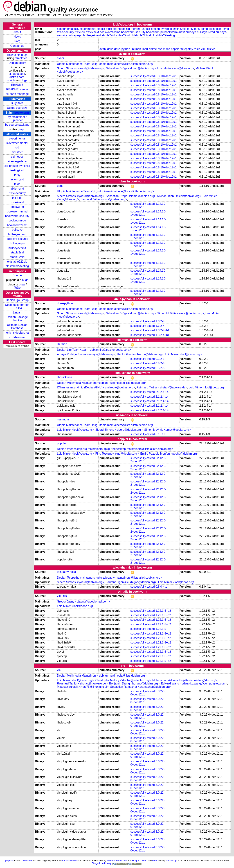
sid (17, 147)
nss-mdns (164, 49)
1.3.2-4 (160, 321)
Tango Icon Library (102, 863)
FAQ (17, 41)
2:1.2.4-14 (162, 392)
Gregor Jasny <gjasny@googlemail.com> (84, 602)
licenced (28, 861)
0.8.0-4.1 (161, 587)
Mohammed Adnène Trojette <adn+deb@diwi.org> (184, 680)
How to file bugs (17, 55)
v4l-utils (206, 49)
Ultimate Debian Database (17, 327)
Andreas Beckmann (117, 861)
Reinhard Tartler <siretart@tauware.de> (162, 387)
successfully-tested (142, 76)
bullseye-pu (17, 243)
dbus (110, 49)
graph (22, 129)
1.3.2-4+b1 (162, 330)
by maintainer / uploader (17, 119)
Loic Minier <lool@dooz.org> (176, 68)
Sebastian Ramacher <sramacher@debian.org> (141, 687)
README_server (17, 89)
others (156, 861)
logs (25, 80)
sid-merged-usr (17, 161)
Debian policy (17, 63)
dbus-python (122, 49)
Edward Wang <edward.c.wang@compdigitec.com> (194, 683)
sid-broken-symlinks (17, 166)
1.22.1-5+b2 (163, 611)
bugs (25, 280)
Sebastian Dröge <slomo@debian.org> (131, 68)
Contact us (17, 46)
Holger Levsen (140, 861)
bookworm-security (17, 216)
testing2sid (17, 170)
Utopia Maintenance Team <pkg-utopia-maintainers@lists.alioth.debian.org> (105, 64)
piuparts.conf (17, 74)
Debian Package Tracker (17, 319)
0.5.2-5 (160, 359)
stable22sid (17, 257)
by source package (17, 125)
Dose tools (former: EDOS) (17, 306)
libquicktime (149, 49)
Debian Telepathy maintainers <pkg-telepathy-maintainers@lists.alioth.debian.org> (110, 578)
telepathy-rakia (191, 49)
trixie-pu (17, 198)
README (17, 85)
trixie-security (17, 193)
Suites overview (17, 108)
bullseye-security (17, 239)
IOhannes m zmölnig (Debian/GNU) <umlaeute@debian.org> (96, 387)
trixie (17, 184)
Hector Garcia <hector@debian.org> (140, 354)
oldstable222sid (17, 262)
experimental (17, 138)
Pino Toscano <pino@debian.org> (117, 454)
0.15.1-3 (161, 434)
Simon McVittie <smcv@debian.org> (104, 199)
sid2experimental (17, 143)
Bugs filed (17, 103)
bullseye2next (17, 248)
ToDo (17, 288)
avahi (103, 49)
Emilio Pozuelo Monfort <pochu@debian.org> (169, 454)
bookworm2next (17, 225)
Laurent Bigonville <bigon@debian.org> (131, 582)
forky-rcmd (17, 179)
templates (21, 58)
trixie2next (17, 202)
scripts (11, 80)
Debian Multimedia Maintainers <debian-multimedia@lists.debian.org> (102, 383)
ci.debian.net (17, 337)
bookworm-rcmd (17, 211)
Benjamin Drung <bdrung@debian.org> (134, 683)
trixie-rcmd (17, 189)
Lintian (17, 312)
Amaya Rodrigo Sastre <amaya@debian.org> (86, 354)
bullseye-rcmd (17, 234)
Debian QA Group (17, 300)
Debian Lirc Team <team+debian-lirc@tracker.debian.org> (94, 350)
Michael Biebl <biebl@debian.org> (179, 196)
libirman (136, 49)
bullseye (17, 230)
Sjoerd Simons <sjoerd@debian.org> (81, 68)
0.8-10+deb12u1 (166, 76)
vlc (213, 49)
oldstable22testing (17, 266)
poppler (176, 49)
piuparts (9, 861)
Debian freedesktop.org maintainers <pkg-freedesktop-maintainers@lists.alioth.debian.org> (115, 449)
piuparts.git (171, 861)
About (17, 32)
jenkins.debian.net (17, 333)
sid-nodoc (17, 157)
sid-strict (17, 152)
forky (17, 175)
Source (17, 275)
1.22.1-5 (161, 629)
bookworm (22, 113)
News (17, 37)
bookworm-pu (17, 220)
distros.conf (17, 77)
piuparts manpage (17, 94)
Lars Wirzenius (70, 861)
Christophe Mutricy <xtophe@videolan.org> (123, 680)
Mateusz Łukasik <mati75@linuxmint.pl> (83, 687)
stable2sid (17, 252)
